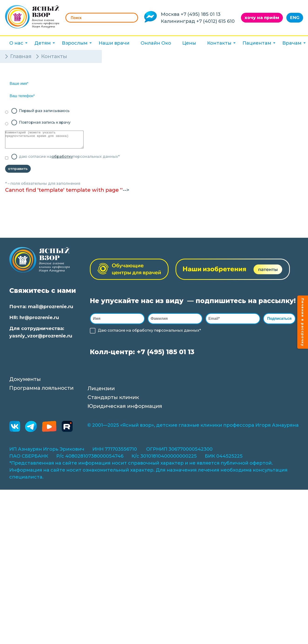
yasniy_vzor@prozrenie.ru (41, 341)
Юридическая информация (125, 411)
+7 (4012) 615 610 (215, 21)
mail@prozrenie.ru (51, 312)
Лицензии (101, 394)
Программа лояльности (41, 393)
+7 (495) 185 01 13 (201, 14)
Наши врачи (114, 43)
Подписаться (280, 324)
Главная (21, 56)
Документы (25, 385)
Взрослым (75, 43)
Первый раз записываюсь (44, 111)
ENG (295, 18)
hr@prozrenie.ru (39, 323)
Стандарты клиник (113, 403)
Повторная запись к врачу (45, 122)
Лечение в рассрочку (303, 322)
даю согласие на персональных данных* (69, 160)
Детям (43, 43)
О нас (16, 43)
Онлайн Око (156, 43)
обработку (62, 160)
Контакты (219, 43)
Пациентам (257, 43)
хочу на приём (262, 18)
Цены (189, 43)
